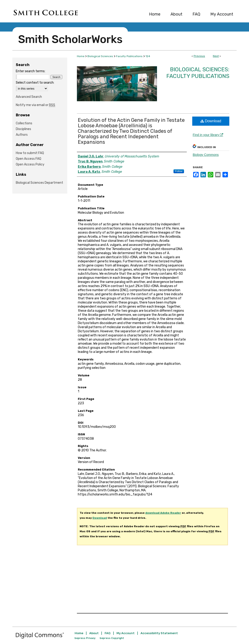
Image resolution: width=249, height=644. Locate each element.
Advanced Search (29, 97)
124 (148, 56)
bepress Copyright (112, 638)
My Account (126, 633)
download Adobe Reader (163, 513)
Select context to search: (35, 83)
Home (81, 56)
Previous (199, 56)
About (94, 633)
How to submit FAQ (30, 153)
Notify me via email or (35, 105)
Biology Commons (206, 155)
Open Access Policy (30, 164)
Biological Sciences (100, 56)
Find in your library (208, 135)
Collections (24, 123)
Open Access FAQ (28, 159)
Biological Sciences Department (39, 183)
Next (216, 56)
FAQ (108, 633)
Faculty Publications (129, 56)
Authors (22, 135)
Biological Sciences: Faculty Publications (198, 73)
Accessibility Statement (159, 633)
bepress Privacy (85, 638)
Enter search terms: (31, 71)
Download (211, 121)
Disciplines (23, 129)
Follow (179, 171)
